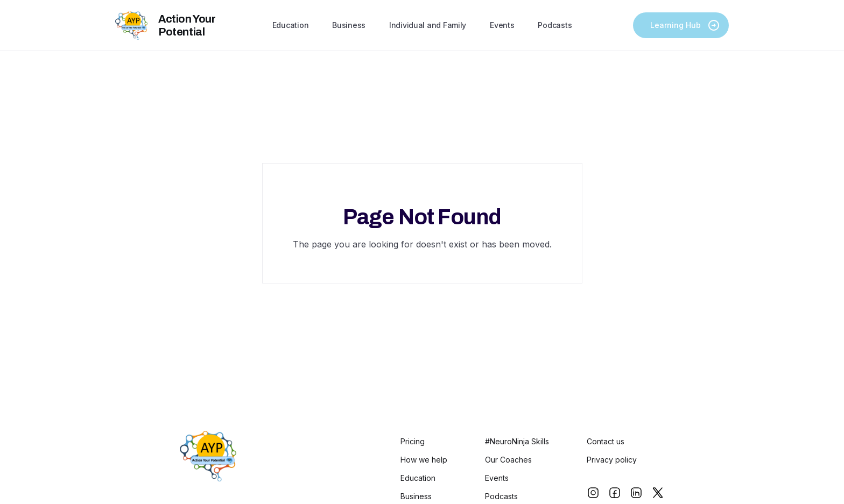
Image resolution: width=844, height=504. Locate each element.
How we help (424, 460)
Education (290, 25)
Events (502, 25)
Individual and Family (428, 25)
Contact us (606, 442)
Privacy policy (612, 460)
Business (349, 25)
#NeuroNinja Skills (517, 442)
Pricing (413, 442)
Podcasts (555, 25)
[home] (189, 25)
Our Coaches (508, 460)
